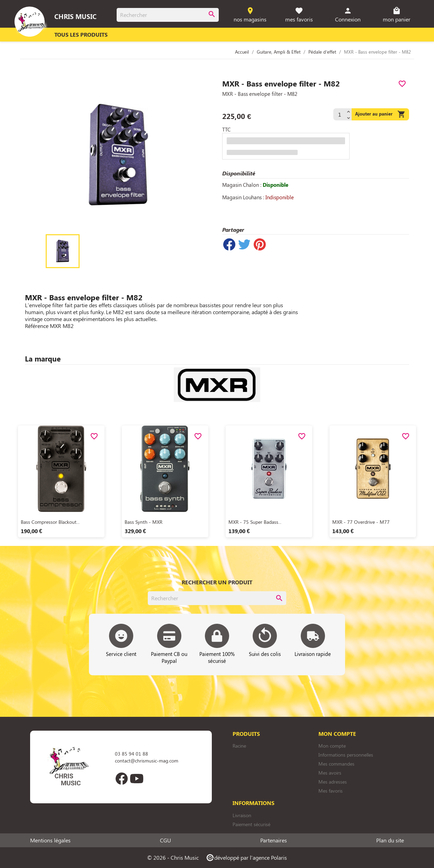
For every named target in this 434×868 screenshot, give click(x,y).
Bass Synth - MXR (143, 522)
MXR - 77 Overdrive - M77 (361, 522)
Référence (37, 326)
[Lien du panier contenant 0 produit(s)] (397, 15)
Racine (239, 746)
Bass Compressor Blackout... (50, 522)
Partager (229, 244)
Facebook (121, 778)
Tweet (244, 244)
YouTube (137, 778)
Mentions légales (50, 840)
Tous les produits (81, 34)
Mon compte (332, 746)
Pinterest (260, 244)
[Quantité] (339, 114)
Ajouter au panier (380, 114)
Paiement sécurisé (251, 824)
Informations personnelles (346, 755)
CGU (165, 840)
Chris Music (75, 16)
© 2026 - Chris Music (173, 857)
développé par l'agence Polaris (246, 857)
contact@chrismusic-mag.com (147, 761)
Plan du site (390, 840)
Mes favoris (331, 791)
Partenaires (274, 840)
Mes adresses (333, 782)
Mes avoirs (330, 773)
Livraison (242, 815)
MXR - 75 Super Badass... (255, 522)
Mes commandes (336, 764)
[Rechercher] (168, 15)
